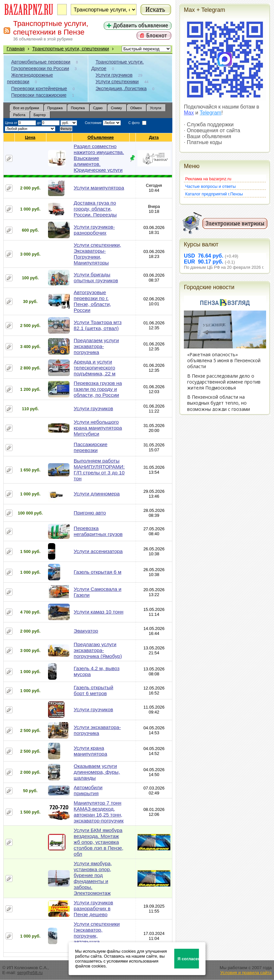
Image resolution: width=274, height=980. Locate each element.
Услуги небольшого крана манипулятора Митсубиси (98, 428)
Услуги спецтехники (117, 82)
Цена (30, 137)
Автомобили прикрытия (88, 790)
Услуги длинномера (97, 494)
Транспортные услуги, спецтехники (71, 49)
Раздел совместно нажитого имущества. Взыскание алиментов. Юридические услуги (99, 158)
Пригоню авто (90, 513)
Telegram (211, 113)
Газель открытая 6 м (98, 572)
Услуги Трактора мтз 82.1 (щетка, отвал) (98, 325)
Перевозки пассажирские (39, 95)
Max (189, 113)
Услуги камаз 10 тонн (99, 612)
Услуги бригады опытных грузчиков (96, 277)
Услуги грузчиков (114, 75)
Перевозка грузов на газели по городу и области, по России (98, 389)
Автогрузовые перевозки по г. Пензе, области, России (92, 301)
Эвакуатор (86, 631)
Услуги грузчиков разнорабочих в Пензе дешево (93, 908)
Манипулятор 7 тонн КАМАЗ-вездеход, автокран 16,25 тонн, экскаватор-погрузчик (99, 812)
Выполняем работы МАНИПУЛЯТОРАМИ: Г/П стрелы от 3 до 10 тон (99, 470)
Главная (16, 49)
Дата (154, 137)
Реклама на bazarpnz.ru (208, 179)
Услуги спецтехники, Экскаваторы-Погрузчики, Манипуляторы (97, 254)
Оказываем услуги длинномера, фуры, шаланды (97, 772)
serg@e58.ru (30, 973)
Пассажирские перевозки (90, 447)
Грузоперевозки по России (40, 68)
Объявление (101, 137)
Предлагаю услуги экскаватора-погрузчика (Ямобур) (98, 650)
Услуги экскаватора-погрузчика (97, 730)
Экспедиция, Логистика (121, 88)
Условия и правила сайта (246, 973)
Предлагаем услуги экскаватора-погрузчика (96, 346)
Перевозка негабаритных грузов (98, 531)
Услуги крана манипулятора (90, 751)
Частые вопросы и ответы (211, 186)
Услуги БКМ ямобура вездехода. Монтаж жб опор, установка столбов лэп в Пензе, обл (99, 842)
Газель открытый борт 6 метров (93, 690)
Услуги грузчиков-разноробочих (94, 230)
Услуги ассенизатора (98, 551)
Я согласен (188, 959)
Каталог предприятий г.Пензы (214, 194)
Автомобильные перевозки (41, 62)
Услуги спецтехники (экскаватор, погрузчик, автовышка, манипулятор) (97, 936)
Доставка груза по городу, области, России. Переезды (95, 209)
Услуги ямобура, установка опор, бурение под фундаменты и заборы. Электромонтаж (93, 878)
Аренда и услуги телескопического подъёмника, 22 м (95, 368)
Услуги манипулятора (99, 188)
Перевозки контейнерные (39, 88)
